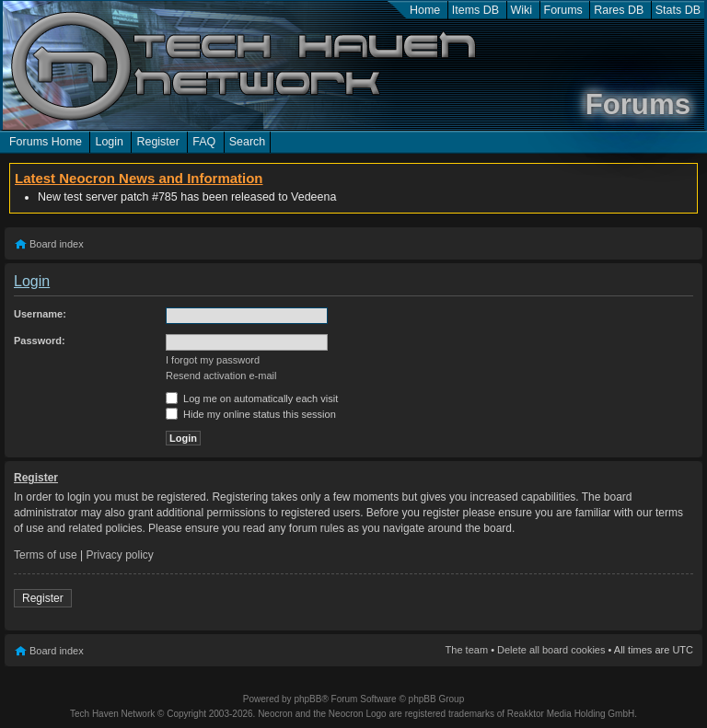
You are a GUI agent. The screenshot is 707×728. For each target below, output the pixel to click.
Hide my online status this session (251, 414)
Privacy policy (120, 555)
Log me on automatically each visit (252, 399)
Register (157, 142)
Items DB (475, 10)
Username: (40, 314)
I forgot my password (213, 360)
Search (248, 142)
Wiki (522, 10)
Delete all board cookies (551, 650)
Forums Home (46, 142)
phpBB (307, 699)
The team (467, 650)
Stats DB (678, 10)
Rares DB (619, 10)
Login (109, 142)
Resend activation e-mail (221, 376)
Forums (563, 10)
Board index (57, 244)
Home (425, 10)
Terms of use (46, 555)
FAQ (204, 142)
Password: (40, 341)
